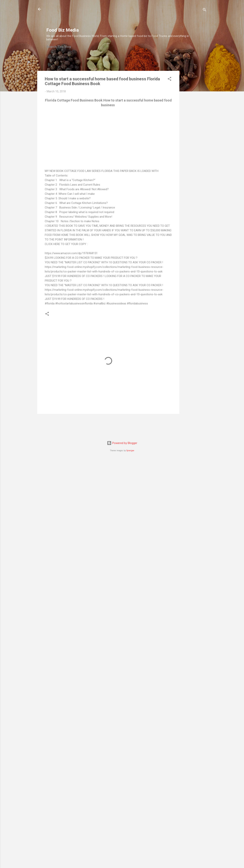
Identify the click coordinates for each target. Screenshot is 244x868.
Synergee (130, 451)
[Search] (205, 10)
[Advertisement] (116, 15)
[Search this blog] (121, 57)
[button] (169, 79)
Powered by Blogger (122, 443)
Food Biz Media (63, 30)
